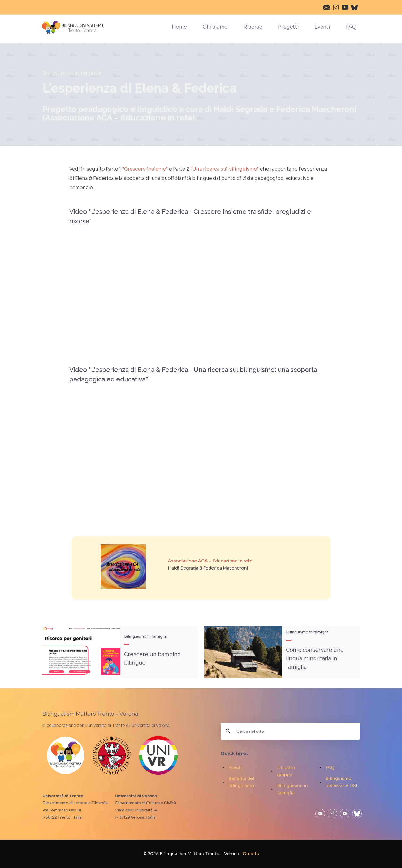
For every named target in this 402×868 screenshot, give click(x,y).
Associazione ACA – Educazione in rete (210, 561)
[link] (123, 567)
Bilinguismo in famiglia (72, 73)
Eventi (235, 768)
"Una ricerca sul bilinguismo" (225, 169)
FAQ (330, 768)
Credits (251, 854)
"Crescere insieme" (145, 169)
